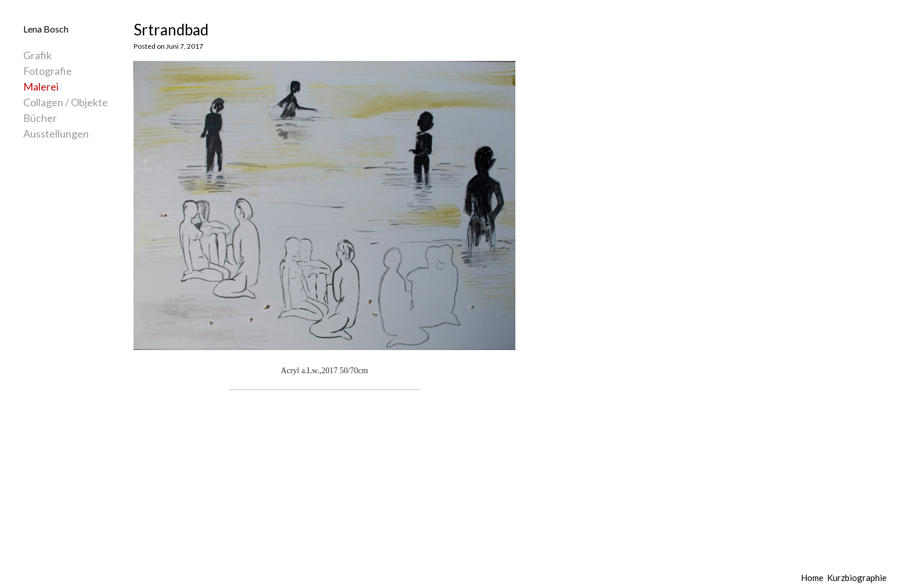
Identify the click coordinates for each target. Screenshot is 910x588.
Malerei (41, 86)
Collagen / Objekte (66, 102)
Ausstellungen (56, 134)
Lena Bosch (46, 29)
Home (812, 578)
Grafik (37, 55)
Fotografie (48, 71)
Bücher (40, 118)
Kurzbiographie (857, 578)
